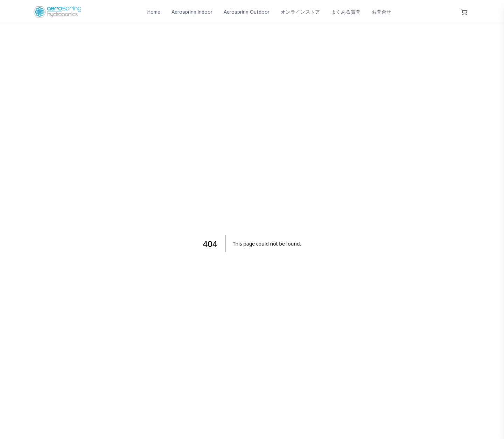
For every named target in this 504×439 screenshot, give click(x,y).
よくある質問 (346, 12)
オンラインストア (300, 12)
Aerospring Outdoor (247, 12)
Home (154, 12)
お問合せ (381, 12)
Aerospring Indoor (192, 12)
